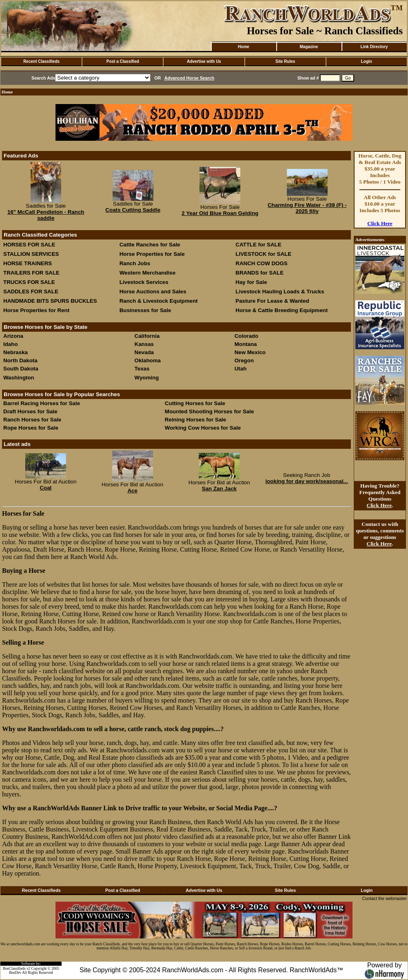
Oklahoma (148, 360)
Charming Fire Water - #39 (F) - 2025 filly (307, 208)
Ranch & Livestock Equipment (159, 301)
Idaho (11, 344)
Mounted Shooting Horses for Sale (209, 411)
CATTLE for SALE (258, 245)
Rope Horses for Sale (31, 428)
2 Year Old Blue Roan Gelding (220, 213)
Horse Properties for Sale (152, 254)
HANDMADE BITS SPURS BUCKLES (50, 301)
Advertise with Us (204, 61)
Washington (19, 378)
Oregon (244, 360)
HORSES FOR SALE (29, 245)
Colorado (247, 336)
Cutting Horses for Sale (195, 403)
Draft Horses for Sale (30, 411)
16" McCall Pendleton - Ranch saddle (46, 215)
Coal (45, 488)
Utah (241, 369)
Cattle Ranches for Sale (150, 245)
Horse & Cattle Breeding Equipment (282, 310)
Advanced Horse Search (190, 78)
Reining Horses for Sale (195, 420)
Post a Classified (123, 61)
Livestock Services (144, 282)
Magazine (309, 47)
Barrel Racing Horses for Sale (42, 403)
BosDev (15, 973)
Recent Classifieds (41, 61)
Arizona (13, 336)
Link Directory (374, 47)
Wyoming (147, 378)
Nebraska (16, 352)
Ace (132, 491)
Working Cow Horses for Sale (203, 428)
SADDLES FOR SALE (31, 292)
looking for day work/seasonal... (307, 481)
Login (367, 61)
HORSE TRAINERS (28, 263)
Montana (246, 344)
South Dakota (21, 369)
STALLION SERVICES (31, 254)
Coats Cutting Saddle (133, 210)
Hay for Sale (252, 282)
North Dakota (20, 360)
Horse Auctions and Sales (153, 292)
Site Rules (285, 61)
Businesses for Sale (145, 310)
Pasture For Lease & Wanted (272, 301)
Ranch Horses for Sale (32, 420)
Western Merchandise (148, 273)
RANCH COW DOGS (261, 263)
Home (244, 47)
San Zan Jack (219, 489)
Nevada (144, 352)
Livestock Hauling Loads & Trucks (280, 292)
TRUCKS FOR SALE (29, 282)
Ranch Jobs (135, 263)
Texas (142, 369)
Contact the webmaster (384, 898)
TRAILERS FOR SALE (31, 273)
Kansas (144, 344)
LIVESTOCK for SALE (263, 254)
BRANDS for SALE (259, 273)
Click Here (380, 223)
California (147, 336)
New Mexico (250, 352)
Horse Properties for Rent (36, 310)
